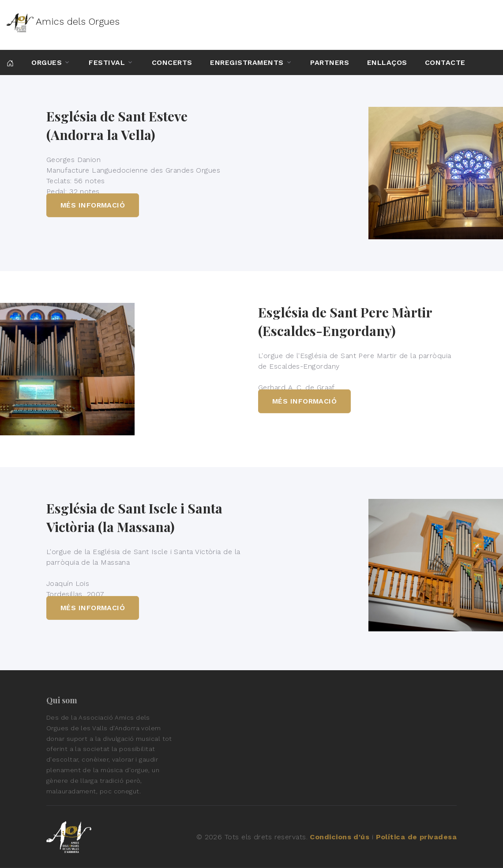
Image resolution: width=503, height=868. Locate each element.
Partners (330, 62)
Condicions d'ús (340, 837)
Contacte (445, 62)
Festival (107, 62)
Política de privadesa (416, 837)
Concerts (172, 62)
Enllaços (387, 62)
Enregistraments (247, 62)
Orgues (47, 62)
